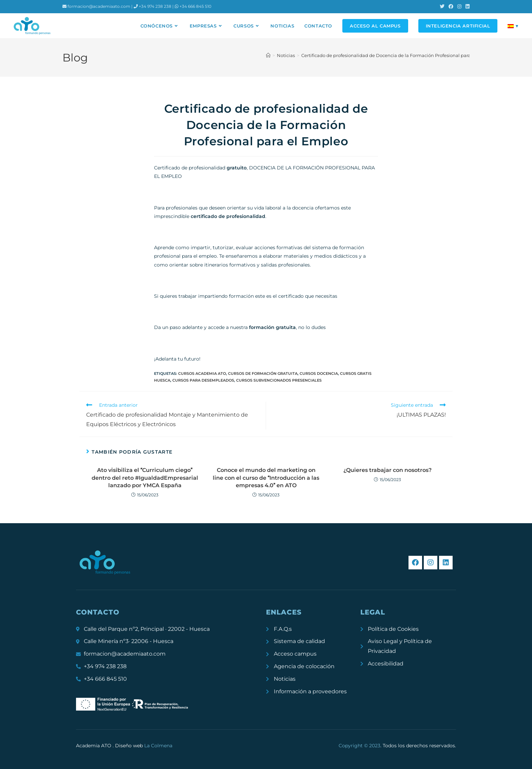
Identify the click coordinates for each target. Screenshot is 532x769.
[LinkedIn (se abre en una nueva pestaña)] (467, 6)
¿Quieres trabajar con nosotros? (387, 470)
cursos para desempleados (203, 380)
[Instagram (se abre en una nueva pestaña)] (459, 6)
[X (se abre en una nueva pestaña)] (442, 6)
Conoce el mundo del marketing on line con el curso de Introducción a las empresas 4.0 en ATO (266, 478)
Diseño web (144, 746)
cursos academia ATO (202, 373)
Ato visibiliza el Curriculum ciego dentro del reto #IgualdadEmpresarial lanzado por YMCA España (145, 478)
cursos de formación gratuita (263, 373)
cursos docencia (319, 373)
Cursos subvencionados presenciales (279, 380)
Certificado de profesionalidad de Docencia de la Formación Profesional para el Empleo (398, 55)
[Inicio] (268, 55)
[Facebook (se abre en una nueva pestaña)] (451, 6)
